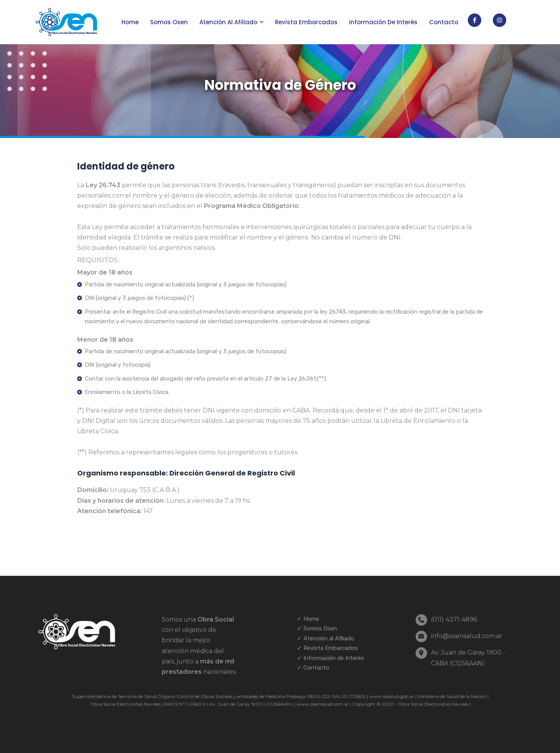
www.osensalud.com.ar (322, 704)
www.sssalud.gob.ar (391, 696)
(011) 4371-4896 (454, 619)
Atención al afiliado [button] (228, 22)
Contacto (444, 22)
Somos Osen (169, 22)
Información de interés (383, 22)
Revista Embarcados (306, 22)
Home (130, 22)
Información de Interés (334, 658)
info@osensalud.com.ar (467, 636)
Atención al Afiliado (329, 638)
